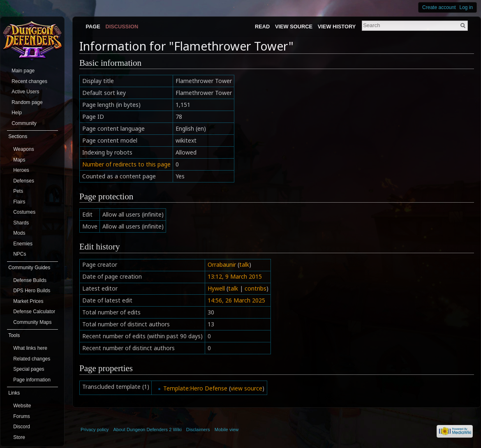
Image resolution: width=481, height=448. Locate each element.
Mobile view (227, 430)
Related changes (32, 359)
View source (294, 27)
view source (246, 388)
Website (22, 406)
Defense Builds (30, 280)
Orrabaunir (222, 264)
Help (17, 113)
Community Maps (32, 322)
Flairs (19, 202)
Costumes (24, 212)
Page (93, 27)
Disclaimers (198, 430)
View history (337, 27)
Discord (22, 427)
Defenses (24, 181)
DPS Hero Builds (32, 291)
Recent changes (29, 81)
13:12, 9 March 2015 (235, 276)
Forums (22, 416)
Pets (18, 191)
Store (19, 437)
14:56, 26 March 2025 (236, 300)
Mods (19, 233)
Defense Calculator (34, 312)
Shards (21, 223)
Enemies (23, 244)
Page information (32, 380)
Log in (466, 7)
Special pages (29, 369)
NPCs (20, 254)
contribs (256, 288)
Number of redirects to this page (126, 164)
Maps (19, 160)
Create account (439, 7)
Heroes (21, 170)
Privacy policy (95, 430)
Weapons (23, 149)
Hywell (216, 288)
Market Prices (28, 301)
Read (262, 27)
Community (24, 123)
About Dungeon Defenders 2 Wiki (148, 430)
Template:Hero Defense (195, 388)
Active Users (25, 92)
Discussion (122, 27)
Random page (27, 102)
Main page (23, 71)
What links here (30, 348)
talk (244, 264)
